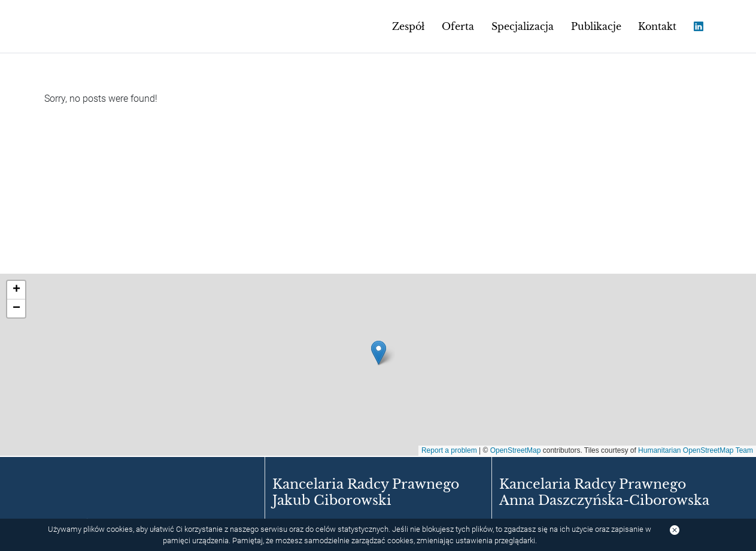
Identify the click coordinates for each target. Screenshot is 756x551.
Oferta (458, 26)
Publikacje (596, 26)
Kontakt (657, 26)
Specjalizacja (523, 26)
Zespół (408, 26)
